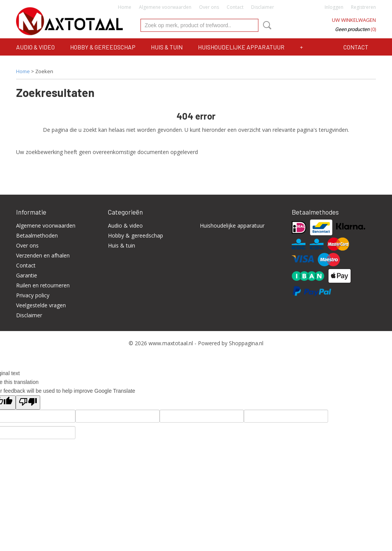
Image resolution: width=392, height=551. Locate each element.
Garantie (27, 275)
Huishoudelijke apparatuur (241, 47)
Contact (235, 7)
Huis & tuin (167, 47)
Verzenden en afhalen (43, 255)
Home (125, 7)
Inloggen (334, 7)
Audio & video (35, 47)
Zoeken (266, 25)
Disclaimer (263, 7)
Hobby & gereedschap (103, 47)
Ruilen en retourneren (43, 285)
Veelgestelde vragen (41, 305)
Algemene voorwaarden (165, 7)
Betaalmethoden (37, 235)
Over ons (209, 7)
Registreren (363, 7)
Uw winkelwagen (354, 20)
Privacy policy (33, 295)
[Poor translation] (28, 403)
